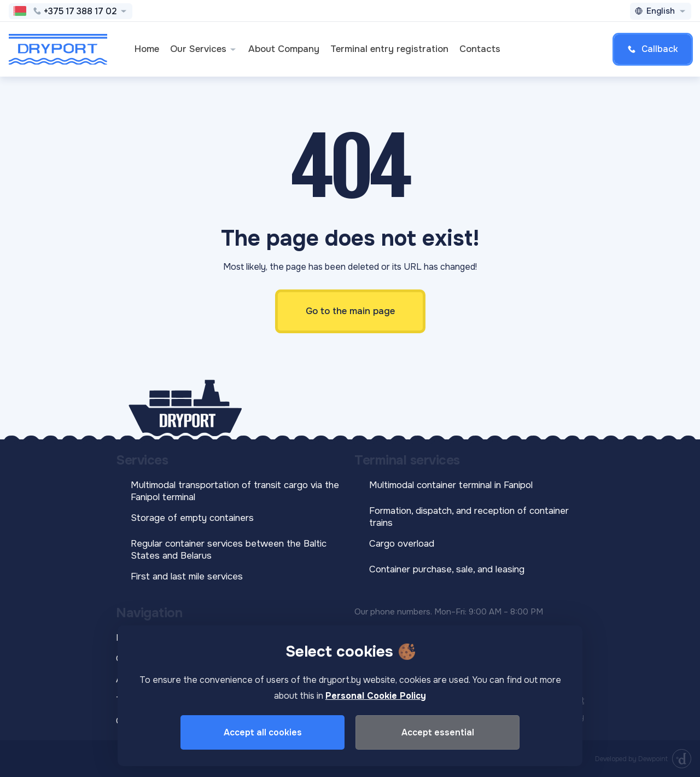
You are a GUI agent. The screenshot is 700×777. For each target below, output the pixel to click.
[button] (233, 49)
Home (147, 49)
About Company (284, 49)
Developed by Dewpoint (631, 759)
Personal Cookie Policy (376, 696)
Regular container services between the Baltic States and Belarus (229, 550)
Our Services (204, 49)
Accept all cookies (263, 732)
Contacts (480, 49)
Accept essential (438, 732)
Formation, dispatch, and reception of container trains (469, 517)
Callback (653, 49)
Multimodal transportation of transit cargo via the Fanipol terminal (235, 491)
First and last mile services (187, 576)
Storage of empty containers (192, 518)
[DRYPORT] (58, 49)
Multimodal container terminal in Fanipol (451, 485)
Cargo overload (402, 544)
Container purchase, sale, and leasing (447, 569)
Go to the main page (350, 311)
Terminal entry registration (389, 49)
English (661, 11)
